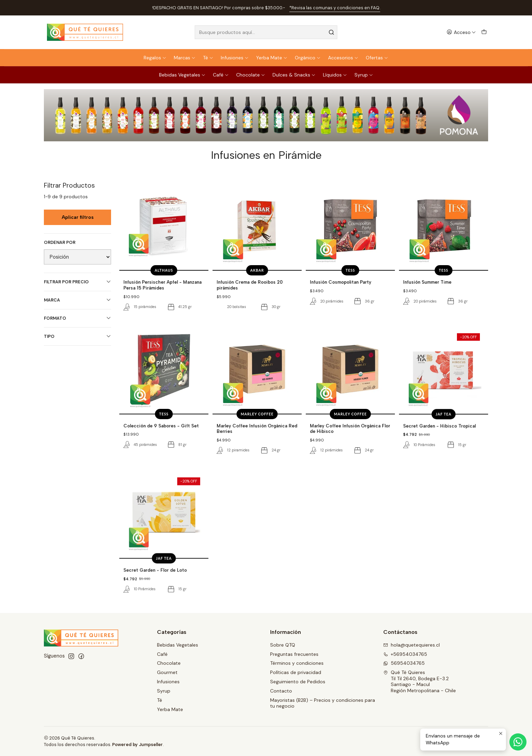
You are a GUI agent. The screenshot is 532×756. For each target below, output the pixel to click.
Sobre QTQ (283, 645)
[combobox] (266, 32)
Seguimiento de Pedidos (298, 682)
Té (208, 58)
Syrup (364, 75)
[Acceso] (461, 32)
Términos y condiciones (297, 663)
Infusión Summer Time (427, 282)
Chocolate (251, 75)
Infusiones (235, 58)
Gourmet (167, 672)
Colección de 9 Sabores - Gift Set (161, 455)
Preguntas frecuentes (294, 654)
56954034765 (404, 663)
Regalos (155, 58)
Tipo (77, 336)
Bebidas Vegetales (182, 75)
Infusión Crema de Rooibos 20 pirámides (250, 285)
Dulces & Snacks (294, 75)
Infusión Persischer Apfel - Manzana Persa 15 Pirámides (162, 285)
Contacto (281, 691)
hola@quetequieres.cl (412, 645)
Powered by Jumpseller (137, 745)
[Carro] (484, 32)
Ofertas (377, 58)
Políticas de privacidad (296, 672)
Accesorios (343, 58)
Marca (77, 300)
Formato (77, 318)
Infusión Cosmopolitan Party (341, 282)
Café (221, 75)
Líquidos (335, 75)
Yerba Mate (272, 58)
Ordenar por (60, 243)
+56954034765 (405, 654)
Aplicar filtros (78, 217)
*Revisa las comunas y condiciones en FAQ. (335, 8)
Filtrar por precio (77, 282)
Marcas (185, 58)
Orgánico (308, 58)
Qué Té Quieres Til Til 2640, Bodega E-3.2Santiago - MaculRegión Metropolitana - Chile (420, 681)
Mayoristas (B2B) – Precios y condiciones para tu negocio (323, 703)
